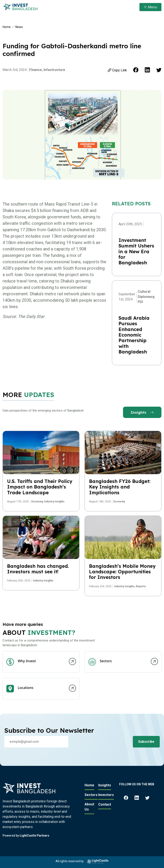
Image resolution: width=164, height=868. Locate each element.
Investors (106, 795)
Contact (105, 804)
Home (7, 27)
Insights (142, 412)
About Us (89, 807)
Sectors (91, 795)
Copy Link (117, 70)
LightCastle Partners (34, 836)
